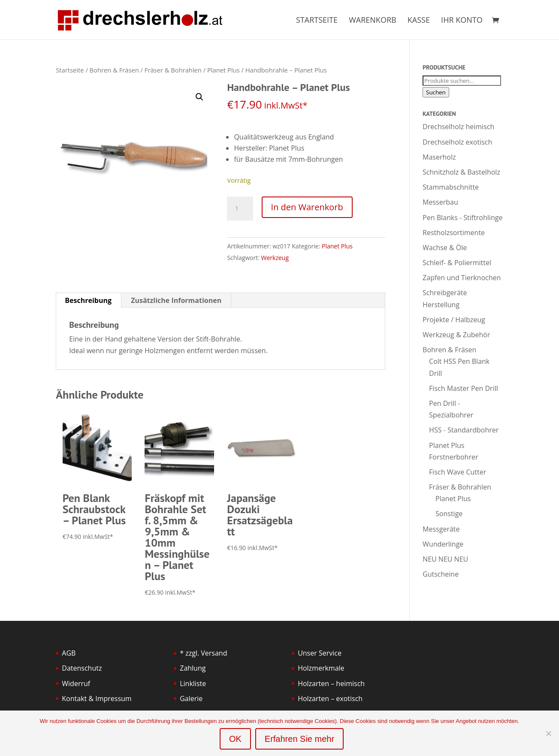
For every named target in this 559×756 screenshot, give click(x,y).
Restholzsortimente (454, 233)
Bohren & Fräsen (114, 70)
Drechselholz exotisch (457, 142)
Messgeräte (441, 529)
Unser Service (320, 653)
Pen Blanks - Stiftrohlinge (462, 218)
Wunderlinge (443, 544)
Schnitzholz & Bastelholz (461, 172)
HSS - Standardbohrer (464, 430)
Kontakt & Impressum (97, 699)
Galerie (191, 699)
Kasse (419, 21)
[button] (199, 97)
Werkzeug (275, 258)
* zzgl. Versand (203, 653)
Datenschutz (82, 668)
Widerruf (76, 683)
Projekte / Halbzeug (454, 320)
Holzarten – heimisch (331, 683)
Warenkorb (372, 21)
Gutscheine (441, 574)
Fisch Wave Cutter (458, 472)
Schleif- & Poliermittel (457, 263)
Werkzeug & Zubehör (456, 335)
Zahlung (193, 668)
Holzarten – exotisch (330, 699)
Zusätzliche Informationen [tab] (176, 300)
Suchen (436, 92)
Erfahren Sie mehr (299, 739)
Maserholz (439, 157)
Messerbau (440, 202)
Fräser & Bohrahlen (173, 70)
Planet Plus (224, 70)
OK (235, 739)
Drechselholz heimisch (458, 127)
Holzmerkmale (321, 668)
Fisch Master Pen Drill (464, 388)
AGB (69, 653)
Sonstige (449, 514)
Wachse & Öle (445, 248)
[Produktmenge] (240, 209)
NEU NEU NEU (445, 559)
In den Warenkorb (307, 207)
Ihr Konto (462, 21)
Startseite (317, 21)
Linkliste (193, 683)
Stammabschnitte (451, 187)
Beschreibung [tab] (88, 300)
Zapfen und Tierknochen (462, 278)
